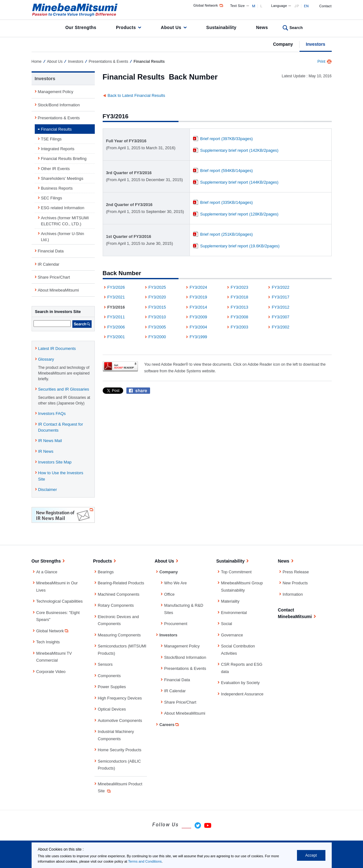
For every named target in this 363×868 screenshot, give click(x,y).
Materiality (230, 601)
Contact (325, 6)
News (262, 27)
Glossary (46, 359)
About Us (171, 27)
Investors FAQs (52, 413)
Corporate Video (51, 672)
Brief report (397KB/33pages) (227, 139)
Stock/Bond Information (59, 105)
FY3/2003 (239, 327)
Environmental (234, 613)
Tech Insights (48, 642)
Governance (232, 635)
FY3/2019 (198, 297)
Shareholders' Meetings (62, 178)
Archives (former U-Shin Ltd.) (63, 237)
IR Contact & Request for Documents (61, 427)
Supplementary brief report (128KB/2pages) (239, 214)
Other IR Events (55, 169)
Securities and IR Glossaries (64, 389)
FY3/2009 (198, 317)
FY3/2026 (116, 287)
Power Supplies (112, 687)
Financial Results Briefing (64, 159)
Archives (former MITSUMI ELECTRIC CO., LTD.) (65, 221)
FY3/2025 (157, 287)
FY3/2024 (198, 287)
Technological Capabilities (60, 601)
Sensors (105, 664)
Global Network (209, 5)
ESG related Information (63, 208)
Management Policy (56, 92)
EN (306, 6)
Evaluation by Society (240, 683)
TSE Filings (51, 139)
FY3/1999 (198, 337)
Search (296, 28)
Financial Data (51, 251)
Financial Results (56, 129)
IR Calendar (49, 264)
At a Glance (47, 572)
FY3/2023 (239, 287)
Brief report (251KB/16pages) (227, 234)
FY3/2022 (281, 287)
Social (227, 624)
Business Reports (57, 188)
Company (283, 44)
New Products (295, 583)
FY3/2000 (157, 337)
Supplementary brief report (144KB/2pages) (239, 182)
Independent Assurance (242, 694)
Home (37, 62)
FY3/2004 (198, 327)
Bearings (106, 572)
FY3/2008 (239, 317)
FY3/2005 (157, 327)
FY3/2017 (281, 297)
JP (296, 6)
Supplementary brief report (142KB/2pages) (239, 150)
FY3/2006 (116, 327)
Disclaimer (48, 490)
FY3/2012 (281, 307)
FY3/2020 (157, 297)
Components (109, 676)
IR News (46, 451)
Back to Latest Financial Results (136, 95)
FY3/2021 (116, 297)
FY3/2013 (239, 307)
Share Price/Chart (54, 277)
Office (169, 594)
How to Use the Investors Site (61, 476)
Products (126, 27)
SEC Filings (52, 198)
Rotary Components (116, 605)
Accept (311, 855)
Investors (315, 44)
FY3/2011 (116, 317)
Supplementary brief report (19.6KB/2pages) (240, 246)
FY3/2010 (157, 317)
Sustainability (221, 27)
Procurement (176, 624)
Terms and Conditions (145, 861)
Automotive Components (120, 720)
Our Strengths (81, 27)
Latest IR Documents (57, 348)
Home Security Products (120, 750)
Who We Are (176, 583)
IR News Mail (50, 441)
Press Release (296, 572)
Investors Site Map (55, 462)
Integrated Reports (58, 149)
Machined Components (119, 594)
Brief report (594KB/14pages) (227, 171)
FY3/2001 (116, 337)
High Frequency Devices (120, 698)
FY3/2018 (239, 297)
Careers (170, 725)
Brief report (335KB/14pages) (227, 202)
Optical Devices (112, 709)
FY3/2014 (198, 307)
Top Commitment (236, 572)
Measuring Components (119, 635)
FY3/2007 (281, 317)
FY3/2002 (281, 327)
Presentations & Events (109, 62)
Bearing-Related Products (121, 583)
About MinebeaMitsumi (58, 290)
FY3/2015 (157, 307)
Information (293, 594)
